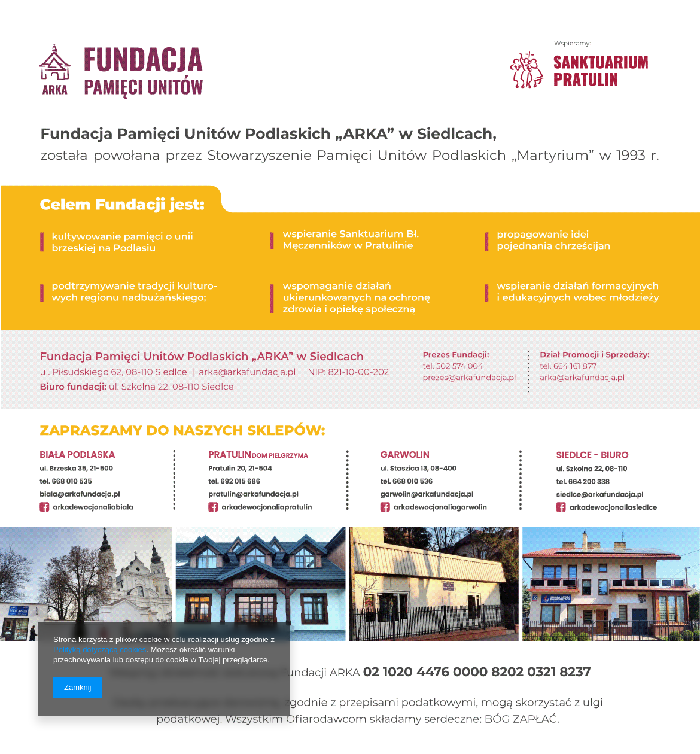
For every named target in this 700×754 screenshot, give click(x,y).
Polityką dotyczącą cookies (100, 650)
